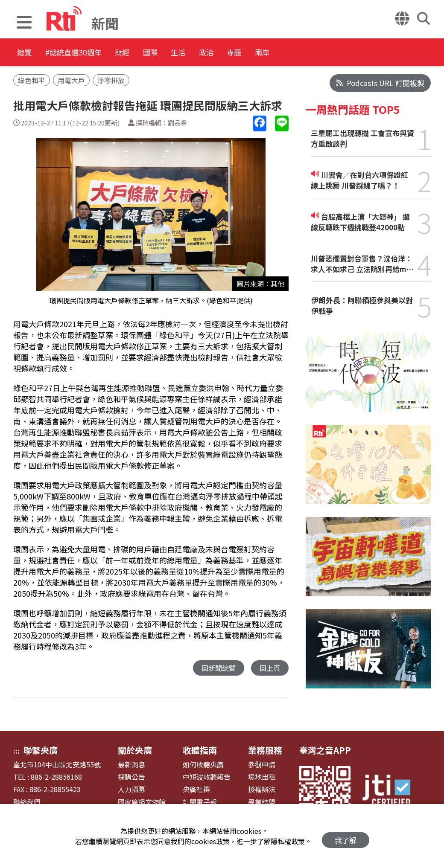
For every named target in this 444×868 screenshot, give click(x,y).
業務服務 (265, 750)
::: (16, 751)
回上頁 (269, 668)
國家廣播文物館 (142, 802)
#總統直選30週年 (88, 53)
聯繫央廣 (41, 750)
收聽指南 (200, 750)
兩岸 (343, 53)
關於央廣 (135, 750)
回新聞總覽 (216, 668)
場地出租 (262, 777)
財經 (151, 53)
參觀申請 (262, 765)
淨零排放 (111, 80)
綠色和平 (32, 80)
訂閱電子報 (200, 802)
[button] (24, 23)
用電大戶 (71, 80)
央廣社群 (196, 789)
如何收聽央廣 (203, 765)
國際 (190, 53)
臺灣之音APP (325, 750)
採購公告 (131, 777)
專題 (305, 53)
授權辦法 (262, 789)
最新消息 (131, 765)
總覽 (26, 53)
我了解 (346, 836)
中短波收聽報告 (207, 777)
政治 (266, 53)
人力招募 (131, 789)
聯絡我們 (27, 802)
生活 (228, 53)
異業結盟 (262, 802)
